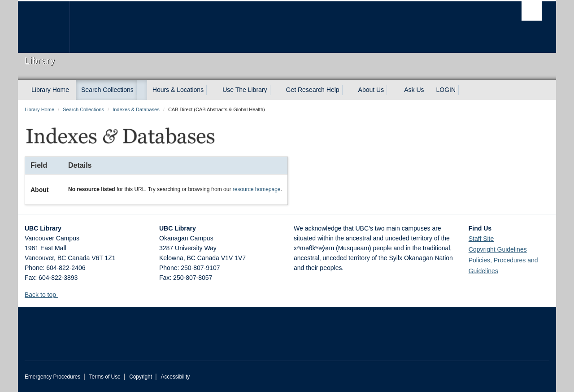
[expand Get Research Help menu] (348, 90)
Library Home (50, 90)
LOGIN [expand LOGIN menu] (446, 90)
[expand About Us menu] (392, 90)
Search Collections (107, 90)
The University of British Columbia (44, 27)
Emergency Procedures (52, 377)
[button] (61, 294)
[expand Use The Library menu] (275, 90)
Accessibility (175, 377)
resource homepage (257, 189)
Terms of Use (105, 377)
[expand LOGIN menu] (464, 90)
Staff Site (481, 239)
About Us (371, 90)
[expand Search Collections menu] (142, 90)
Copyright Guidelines (498, 249)
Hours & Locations (178, 90)
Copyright (141, 377)
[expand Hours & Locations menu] (212, 90)
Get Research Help (313, 90)
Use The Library (245, 90)
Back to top (45, 295)
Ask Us (414, 90)
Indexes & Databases (136, 109)
